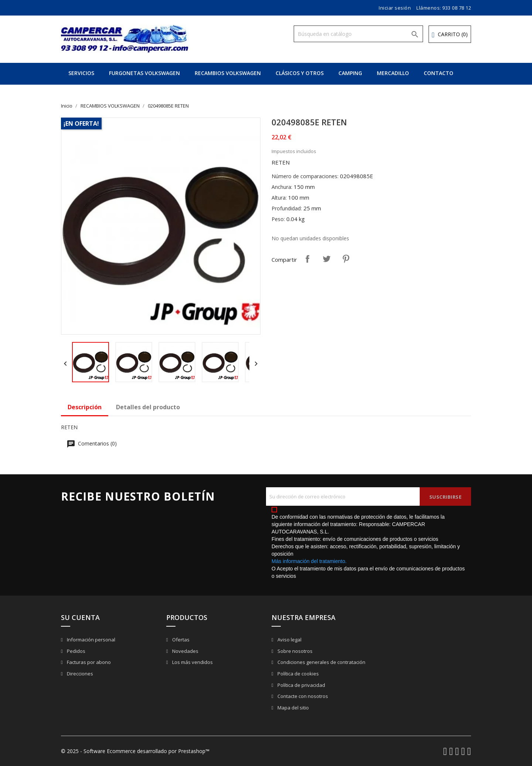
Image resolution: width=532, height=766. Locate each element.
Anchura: (282, 187)
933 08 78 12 (457, 8)
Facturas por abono (88, 662)
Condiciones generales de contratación (321, 662)
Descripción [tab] (85, 407)
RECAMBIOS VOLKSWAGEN (228, 73)
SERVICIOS (81, 73)
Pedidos (76, 651)
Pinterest (346, 259)
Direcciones (79, 674)
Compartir (307, 259)
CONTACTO (439, 73)
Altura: (279, 198)
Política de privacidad (301, 685)
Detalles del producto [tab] (148, 407)
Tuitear (327, 259)
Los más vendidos (192, 662)
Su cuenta (80, 617)
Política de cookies (298, 674)
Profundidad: (287, 208)
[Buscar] (358, 34)
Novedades (185, 651)
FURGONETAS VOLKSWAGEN (144, 73)
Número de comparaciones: (305, 176)
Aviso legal (289, 640)
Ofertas (180, 640)
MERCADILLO (393, 73)
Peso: (278, 219)
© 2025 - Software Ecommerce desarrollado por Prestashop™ (135, 751)
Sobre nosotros (294, 651)
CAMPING (350, 73)
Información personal (91, 640)
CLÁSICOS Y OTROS (300, 73)
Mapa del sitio (293, 708)
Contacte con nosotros (302, 696)
